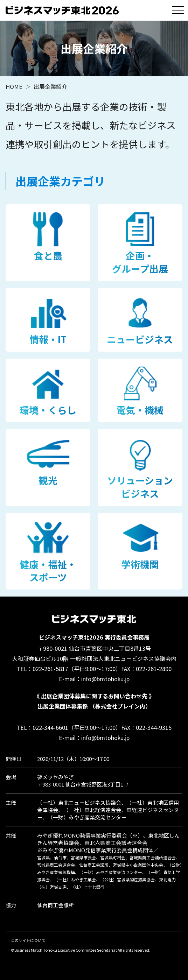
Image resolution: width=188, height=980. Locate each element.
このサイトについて (28, 940)
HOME (14, 86)
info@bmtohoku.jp (105, 679)
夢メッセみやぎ (55, 777)
